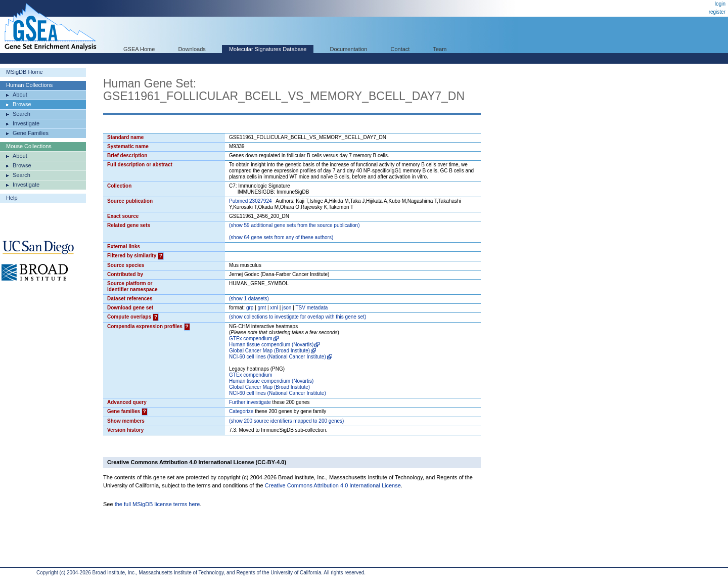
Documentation (348, 49)
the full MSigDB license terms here (157, 504)
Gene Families (31, 133)
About (20, 95)
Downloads (192, 49)
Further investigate (250, 402)
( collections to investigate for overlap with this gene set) (298, 317)
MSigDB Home (25, 72)
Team (440, 49)
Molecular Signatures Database (268, 49)
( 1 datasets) (249, 299)
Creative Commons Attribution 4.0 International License (333, 485)
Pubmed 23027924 (251, 201)
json (287, 308)
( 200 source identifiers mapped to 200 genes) (286, 421)
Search (21, 114)
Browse (22, 104)
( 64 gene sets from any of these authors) (281, 237)
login (720, 4)
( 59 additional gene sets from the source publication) (294, 225)
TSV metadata (311, 308)
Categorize (241, 411)
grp (250, 308)
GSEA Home (139, 49)
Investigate (26, 123)
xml (274, 308)
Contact (400, 49)
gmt (262, 308)
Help (12, 198)
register (717, 12)
